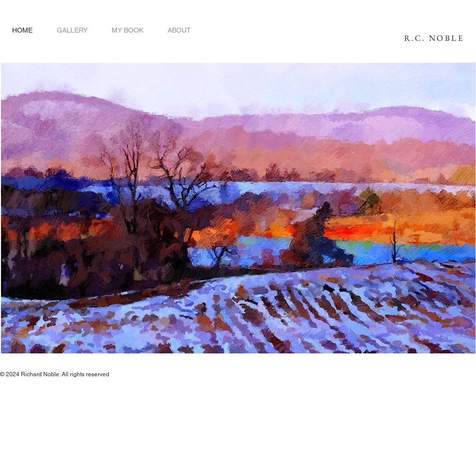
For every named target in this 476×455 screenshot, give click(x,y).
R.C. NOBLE (434, 38)
